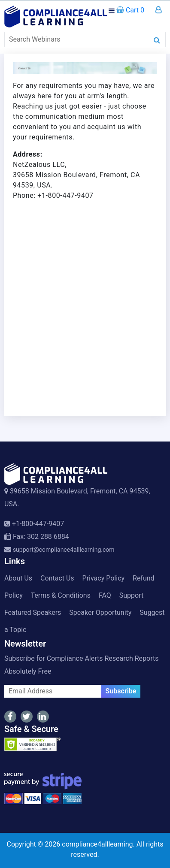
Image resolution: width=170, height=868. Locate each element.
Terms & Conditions (61, 595)
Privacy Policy (104, 578)
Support (131, 595)
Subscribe (121, 691)
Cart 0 (130, 10)
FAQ (105, 595)
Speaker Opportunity (100, 612)
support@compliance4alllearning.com (64, 550)
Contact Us (57, 578)
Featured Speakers (33, 612)
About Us (18, 578)
